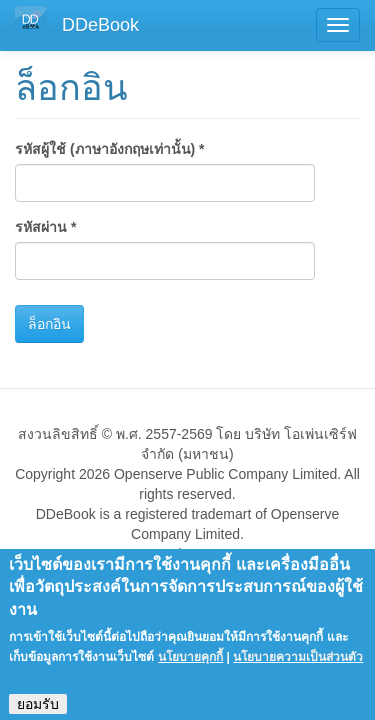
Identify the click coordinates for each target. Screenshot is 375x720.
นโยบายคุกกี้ (190, 667)
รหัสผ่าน (45, 227)
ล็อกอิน (49, 324)
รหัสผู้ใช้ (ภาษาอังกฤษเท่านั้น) (110, 149)
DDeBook (100, 25)
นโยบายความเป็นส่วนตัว (298, 667)
